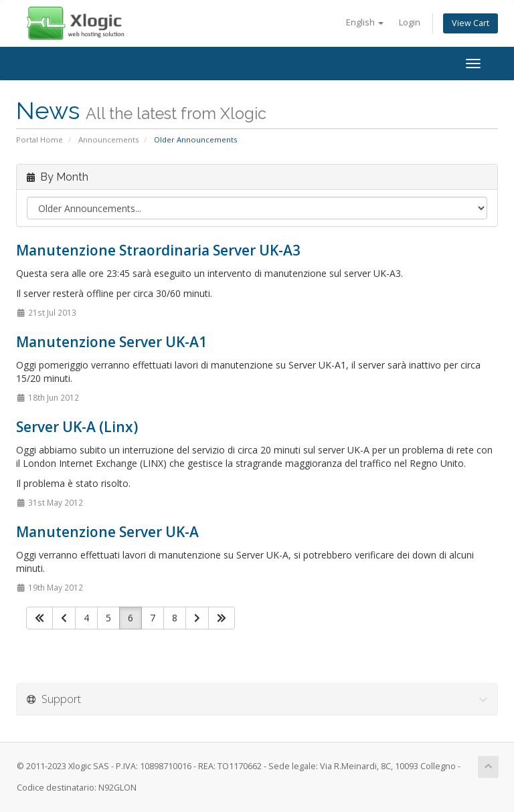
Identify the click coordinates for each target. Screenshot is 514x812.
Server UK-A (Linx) (77, 427)
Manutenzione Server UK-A (107, 532)
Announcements (108, 139)
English (365, 22)
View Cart (470, 23)
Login (410, 22)
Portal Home (39, 139)
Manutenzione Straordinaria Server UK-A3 (158, 250)
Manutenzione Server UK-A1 (111, 342)
